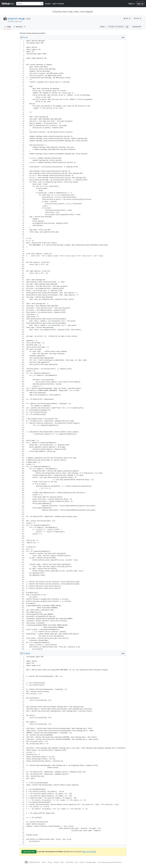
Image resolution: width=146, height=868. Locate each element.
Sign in (131, 4)
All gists (48, 4)
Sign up (140, 4)
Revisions (20, 27)
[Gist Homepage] (8, 4)
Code (8, 27)
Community (70, 862)
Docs (76, 862)
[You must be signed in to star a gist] (127, 18)
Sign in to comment (89, 852)
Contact (82, 862)
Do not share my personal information (109, 862)
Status (62, 862)
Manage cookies (91, 862)
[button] (127, 27)
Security (56, 862)
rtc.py (22, 19)
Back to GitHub (58, 4)
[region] (73, 345)
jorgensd (12, 19)
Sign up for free (29, 852)
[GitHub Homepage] (26, 862)
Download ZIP (137, 27)
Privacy (50, 862)
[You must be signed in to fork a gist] (138, 18)
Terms (44, 862)
